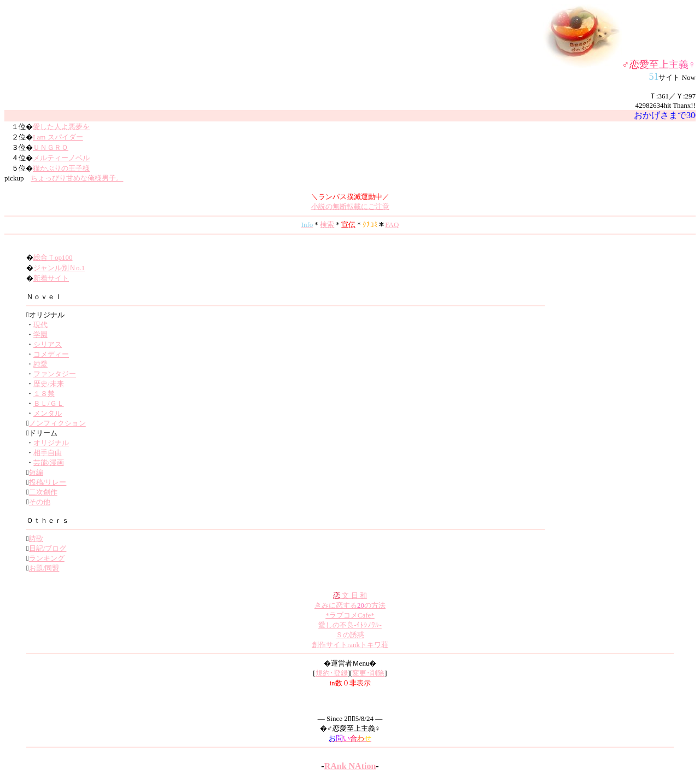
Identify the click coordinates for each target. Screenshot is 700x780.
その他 (40, 502)
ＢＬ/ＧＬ (49, 403)
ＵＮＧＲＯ (51, 147)
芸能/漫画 (49, 462)
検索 (327, 225)
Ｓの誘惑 (350, 635)
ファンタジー (55, 374)
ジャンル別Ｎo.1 (59, 268)
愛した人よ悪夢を (61, 127)
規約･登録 (332, 673)
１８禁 (44, 394)
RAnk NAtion (350, 766)
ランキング (47, 558)
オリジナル (51, 443)
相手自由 (48, 453)
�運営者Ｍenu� (350, 663)
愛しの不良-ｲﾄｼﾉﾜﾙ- (350, 625)
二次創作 (43, 492)
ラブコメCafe (350, 615)
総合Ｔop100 (53, 257)
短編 (36, 472)
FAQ (392, 225)
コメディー (51, 354)
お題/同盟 (44, 568)
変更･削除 (368, 673)
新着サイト (51, 278)
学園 (40, 334)
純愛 (40, 364)
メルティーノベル (61, 158)
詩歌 (36, 539)
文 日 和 (350, 595)
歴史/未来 (49, 384)
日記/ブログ (48, 548)
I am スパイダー (58, 137)
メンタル (48, 413)
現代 (40, 325)
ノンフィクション (57, 423)
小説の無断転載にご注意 (350, 206)
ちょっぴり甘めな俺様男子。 (77, 178)
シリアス (48, 344)
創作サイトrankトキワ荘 (350, 645)
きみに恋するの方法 (350, 605)
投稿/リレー (48, 482)
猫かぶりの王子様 (61, 168)
